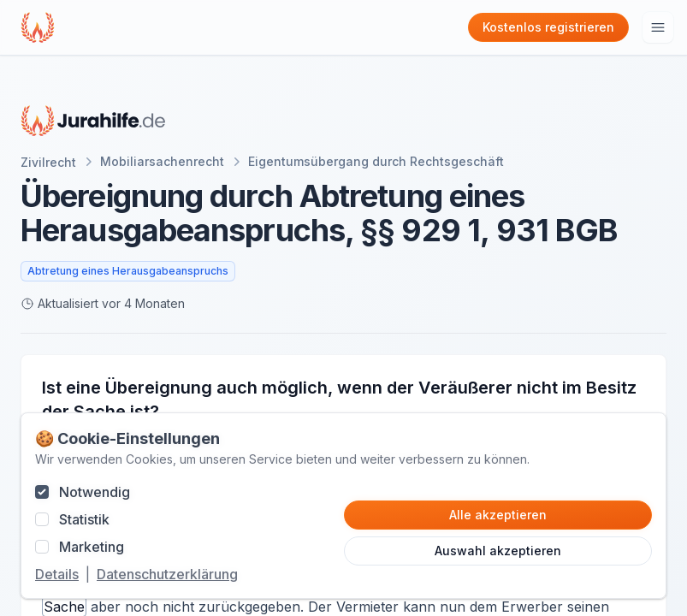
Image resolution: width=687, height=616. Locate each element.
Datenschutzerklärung (167, 574)
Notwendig (95, 492)
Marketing (92, 547)
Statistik (84, 519)
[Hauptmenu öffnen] (658, 27)
